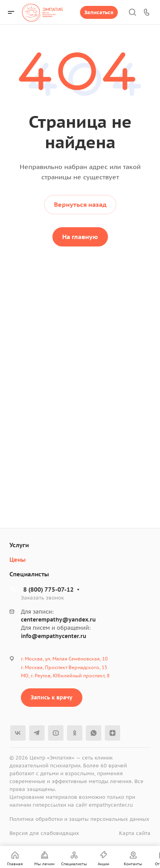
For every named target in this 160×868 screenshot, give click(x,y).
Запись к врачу (52, 697)
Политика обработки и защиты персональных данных (79, 819)
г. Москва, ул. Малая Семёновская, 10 (64, 659)
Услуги (19, 545)
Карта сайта (135, 833)
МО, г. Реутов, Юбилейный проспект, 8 (65, 676)
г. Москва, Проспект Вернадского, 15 (64, 667)
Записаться (99, 12)
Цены (18, 560)
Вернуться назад (80, 204)
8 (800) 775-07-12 (48, 589)
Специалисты (29, 574)
